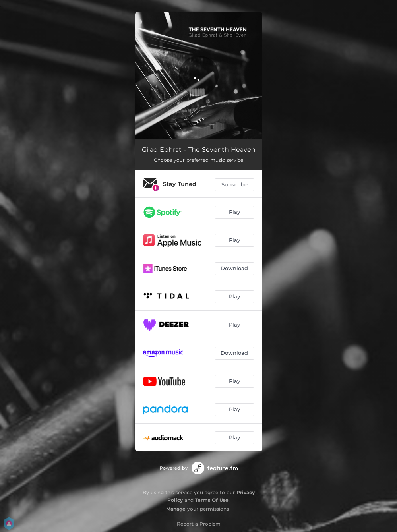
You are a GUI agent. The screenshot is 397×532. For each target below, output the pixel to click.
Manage (176, 509)
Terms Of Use (212, 500)
